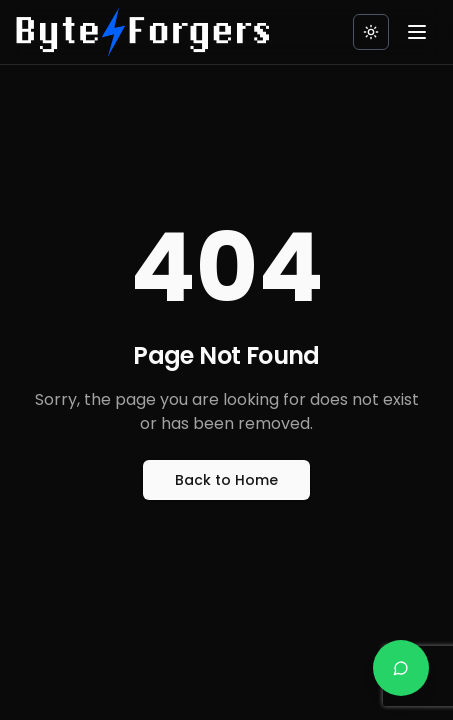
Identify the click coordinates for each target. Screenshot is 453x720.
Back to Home (226, 480)
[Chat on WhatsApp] (401, 668)
